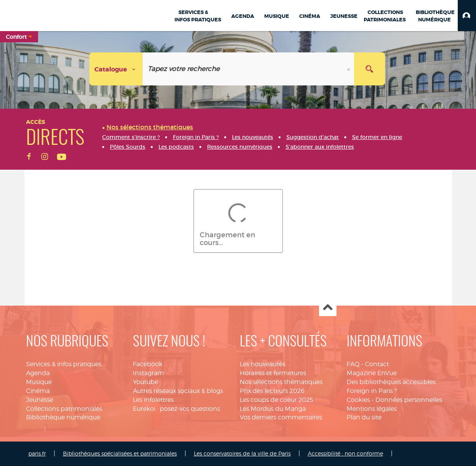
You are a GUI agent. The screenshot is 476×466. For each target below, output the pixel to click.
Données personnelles (409, 400)
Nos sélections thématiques (281, 382)
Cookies (358, 400)
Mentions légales (372, 409)
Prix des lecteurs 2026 (272, 391)
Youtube (146, 382)
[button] (467, 16)
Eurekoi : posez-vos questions (176, 409)
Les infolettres (153, 400)
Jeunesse (40, 400)
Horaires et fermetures (273, 373)
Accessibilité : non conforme (345, 453)
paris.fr (37, 453)
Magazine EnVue (372, 373)
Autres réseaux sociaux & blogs (178, 391)
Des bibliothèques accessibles (391, 382)
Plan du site (364, 417)
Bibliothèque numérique (63, 417)
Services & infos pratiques (64, 364)
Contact (377, 364)
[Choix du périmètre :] (116, 69)
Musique (39, 382)
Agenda (38, 373)
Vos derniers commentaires (281, 417)
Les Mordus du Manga (273, 409)
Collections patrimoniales (64, 409)
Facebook (148, 364)
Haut (328, 308)
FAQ (353, 364)
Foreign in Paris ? (372, 391)
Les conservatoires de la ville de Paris (242, 453)
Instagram (148, 373)
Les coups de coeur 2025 (276, 400)
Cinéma (38, 391)
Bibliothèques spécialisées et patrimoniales (120, 453)
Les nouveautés (262, 364)
